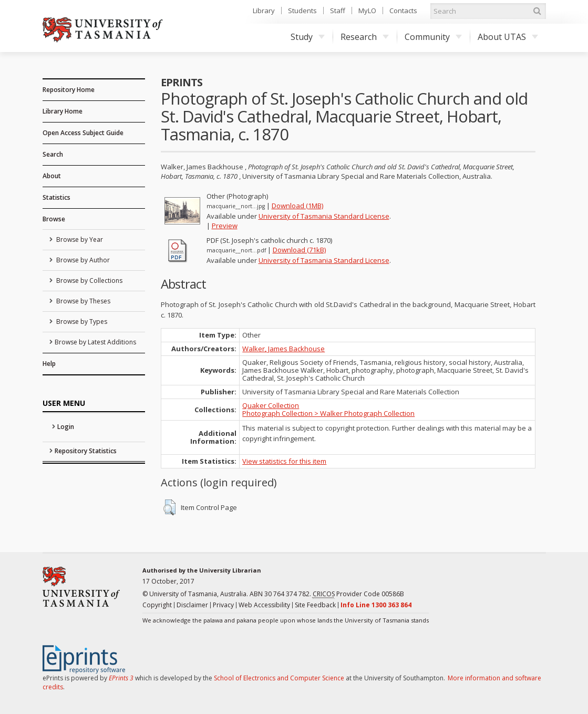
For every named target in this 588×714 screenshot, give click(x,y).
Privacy (223, 605)
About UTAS (508, 37)
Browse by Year (79, 239)
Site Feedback (315, 605)
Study (308, 37)
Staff (338, 11)
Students (302, 11)
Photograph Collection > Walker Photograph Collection (328, 413)
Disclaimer (192, 605)
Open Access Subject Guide (83, 133)
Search (53, 154)
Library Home (63, 111)
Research (365, 37)
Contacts (403, 11)
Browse (54, 219)
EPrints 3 (121, 678)
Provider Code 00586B (358, 594)
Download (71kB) (299, 250)
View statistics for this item (284, 461)
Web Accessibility (264, 605)
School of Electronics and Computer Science (279, 678)
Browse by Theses (82, 301)
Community (433, 37)
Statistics (56, 197)
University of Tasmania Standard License (324, 216)
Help (49, 364)
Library (264, 11)
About (52, 176)
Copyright (157, 605)
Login (66, 427)
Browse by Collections (89, 280)
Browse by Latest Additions (95, 342)
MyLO (367, 11)
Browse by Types (81, 322)
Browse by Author (82, 260)
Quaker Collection (271, 405)
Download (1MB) (297, 206)
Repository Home (69, 90)
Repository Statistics (86, 451)
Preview (225, 226)
